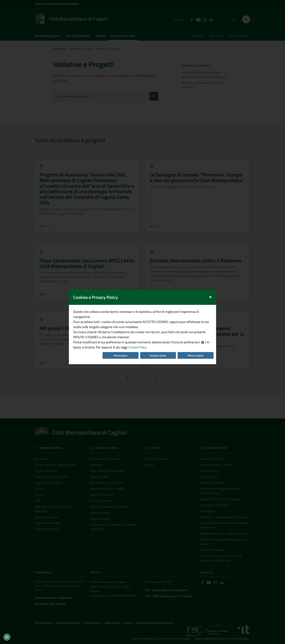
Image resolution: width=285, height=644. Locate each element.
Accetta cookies (158, 326)
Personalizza (120, 326)
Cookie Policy (137, 318)
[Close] (210, 267)
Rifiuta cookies (195, 326)
